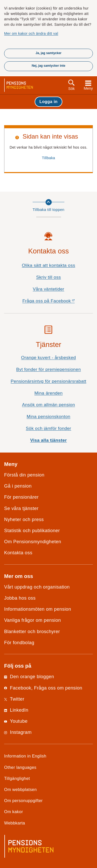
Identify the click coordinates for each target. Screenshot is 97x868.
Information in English (25, 756)
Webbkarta (15, 823)
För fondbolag (19, 643)
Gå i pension (18, 486)
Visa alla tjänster (49, 440)
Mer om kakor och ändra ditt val (31, 33)
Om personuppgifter (23, 801)
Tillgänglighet (17, 778)
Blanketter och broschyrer (32, 632)
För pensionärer (21, 497)
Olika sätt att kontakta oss (48, 265)
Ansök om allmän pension (48, 405)
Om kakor (14, 812)
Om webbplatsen (20, 789)
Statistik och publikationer (32, 531)
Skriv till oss (49, 277)
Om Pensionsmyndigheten (33, 542)
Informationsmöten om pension (38, 609)
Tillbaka (48, 158)
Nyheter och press (24, 520)
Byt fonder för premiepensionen (48, 369)
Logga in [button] (48, 101)
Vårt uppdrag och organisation (37, 587)
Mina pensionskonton (48, 417)
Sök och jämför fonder (48, 428)
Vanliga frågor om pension (32, 620)
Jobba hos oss (20, 598)
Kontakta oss (18, 553)
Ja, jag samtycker (48, 53)
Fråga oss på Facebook (58, 302)
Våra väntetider (49, 289)
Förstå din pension (24, 475)
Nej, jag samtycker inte (48, 66)
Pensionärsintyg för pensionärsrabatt (48, 381)
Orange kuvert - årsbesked (48, 358)
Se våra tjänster (21, 508)
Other (20, 767)
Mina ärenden (48, 393)
